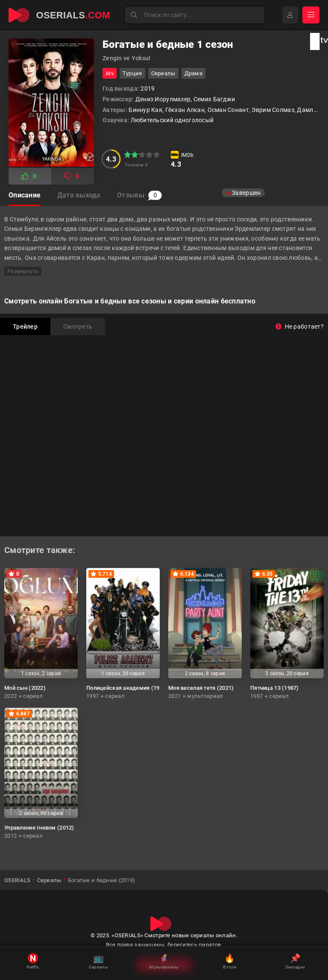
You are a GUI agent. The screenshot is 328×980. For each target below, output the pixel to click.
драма (193, 73)
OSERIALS (17, 880)
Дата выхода (79, 195)
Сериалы (163, 73)
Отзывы (141, 195)
